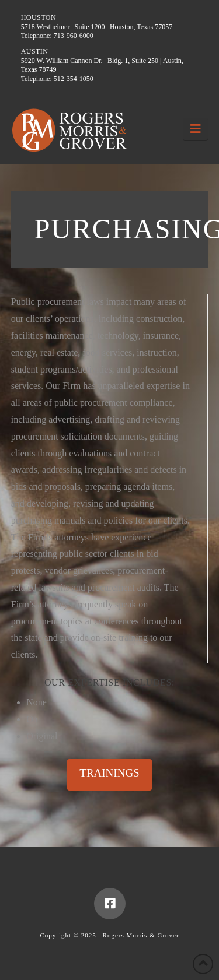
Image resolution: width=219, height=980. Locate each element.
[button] (195, 129)
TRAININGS (109, 773)
